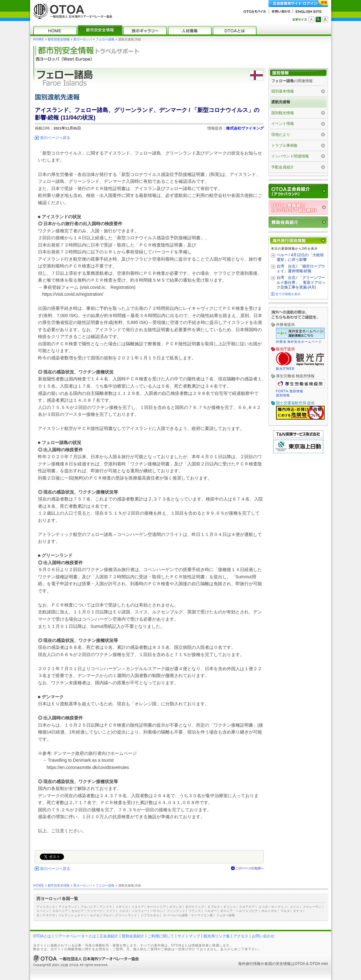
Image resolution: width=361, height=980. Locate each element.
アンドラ (106, 907)
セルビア (77, 911)
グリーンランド (126, 915)
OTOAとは (42, 936)
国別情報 (283, 395)
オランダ (176, 907)
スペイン (43, 911)
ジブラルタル (150, 915)
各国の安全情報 (278, 964)
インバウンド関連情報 (290, 156)
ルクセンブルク (101, 915)
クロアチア (247, 907)
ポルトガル (269, 911)
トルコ (124, 911)
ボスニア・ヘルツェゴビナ (239, 911)
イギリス (122, 907)
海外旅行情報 (249, 964)
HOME (39, 39)
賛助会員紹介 (133, 936)
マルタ (285, 911)
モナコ (298, 911)
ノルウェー (139, 911)
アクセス (241, 936)
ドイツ (111, 911)
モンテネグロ (46, 915)
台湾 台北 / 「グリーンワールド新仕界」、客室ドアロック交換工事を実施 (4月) (301, 282)
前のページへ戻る (55, 138)
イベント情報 (283, 124)
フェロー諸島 (105, 39)
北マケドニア (195, 907)
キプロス (214, 907)
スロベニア (60, 911)
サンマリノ (279, 907)
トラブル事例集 (284, 146)
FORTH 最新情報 (290, 391)
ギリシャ (230, 907)
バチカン (157, 911)
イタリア (138, 907)
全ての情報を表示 (288, 294)
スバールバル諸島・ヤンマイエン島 (188, 915)
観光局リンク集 (217, 936)
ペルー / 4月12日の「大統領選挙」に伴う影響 (300, 257)
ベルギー (211, 911)
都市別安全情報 (59, 39)
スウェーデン (312, 907)
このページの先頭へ (250, 868)
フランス (195, 911)
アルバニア (88, 907)
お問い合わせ (263, 936)
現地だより (281, 135)
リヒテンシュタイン (72, 915)
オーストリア (157, 907)
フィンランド (176, 911)
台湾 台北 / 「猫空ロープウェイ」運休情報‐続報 (301, 269)
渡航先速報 (281, 102)
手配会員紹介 (283, 167)
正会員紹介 (109, 936)
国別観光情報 (283, 113)
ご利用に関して (161, 936)
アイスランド (46, 907)
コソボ (263, 907)
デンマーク (95, 911)
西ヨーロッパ (83, 39)
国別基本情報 (283, 91)
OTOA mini (319, 964)
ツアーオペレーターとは (75, 936)
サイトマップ (189, 936)
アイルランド (68, 907)
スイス (295, 907)
